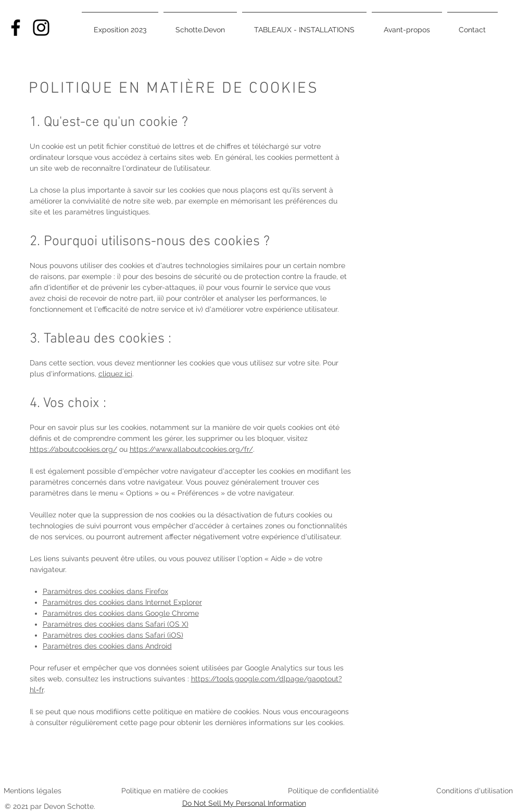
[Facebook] (16, 28)
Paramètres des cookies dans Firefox (105, 591)
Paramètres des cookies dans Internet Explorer (122, 602)
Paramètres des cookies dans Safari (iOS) (113, 635)
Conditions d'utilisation (475, 791)
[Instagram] (41, 28)
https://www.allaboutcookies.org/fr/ (191, 449)
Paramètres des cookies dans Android (107, 646)
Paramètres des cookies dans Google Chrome (121, 613)
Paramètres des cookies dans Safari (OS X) (116, 624)
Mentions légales (33, 791)
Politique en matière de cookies (176, 791)
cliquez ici (115, 374)
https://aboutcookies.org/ (73, 449)
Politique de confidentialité (333, 791)
